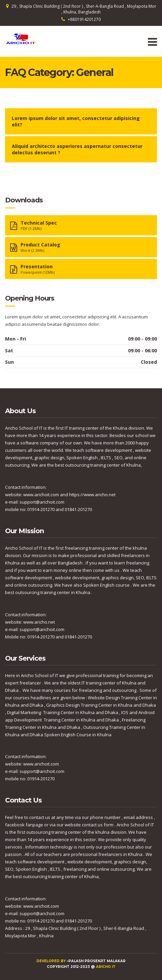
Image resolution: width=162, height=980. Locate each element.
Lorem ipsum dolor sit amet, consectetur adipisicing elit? (76, 121)
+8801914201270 (84, 19)
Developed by (52, 961)
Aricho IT (106, 967)
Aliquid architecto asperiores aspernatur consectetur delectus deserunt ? (77, 149)
